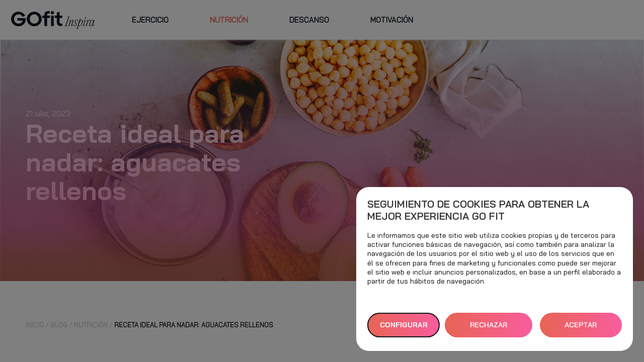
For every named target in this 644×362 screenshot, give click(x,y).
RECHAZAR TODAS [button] (489, 329)
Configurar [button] (404, 325)
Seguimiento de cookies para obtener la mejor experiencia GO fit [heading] (478, 210)
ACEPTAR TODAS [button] (581, 329)
